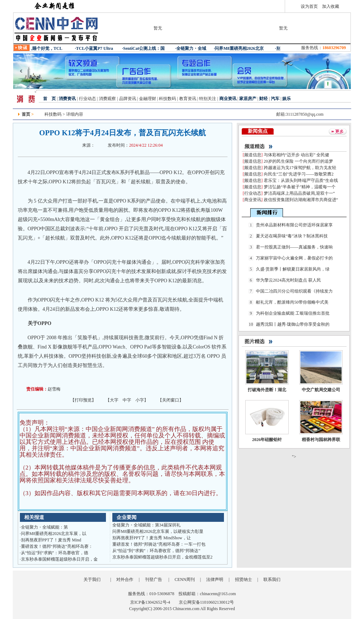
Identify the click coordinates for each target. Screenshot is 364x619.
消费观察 (107, 99)
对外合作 (125, 579)
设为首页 (309, 6)
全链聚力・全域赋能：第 (44, 527)
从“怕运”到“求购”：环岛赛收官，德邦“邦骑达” (156, 551)
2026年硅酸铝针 (267, 440)
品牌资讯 (128, 99)
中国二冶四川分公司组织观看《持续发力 (294, 291)
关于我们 (92, 579)
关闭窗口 (171, 400)
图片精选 (255, 342)
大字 (114, 400)
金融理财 (148, 99)
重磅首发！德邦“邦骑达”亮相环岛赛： (57, 546)
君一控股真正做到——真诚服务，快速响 (294, 247)
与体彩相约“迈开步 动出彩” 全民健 (297, 155)
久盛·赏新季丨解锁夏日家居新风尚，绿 (293, 269)
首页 (26, 114)
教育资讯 (188, 99)
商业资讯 (253, 200)
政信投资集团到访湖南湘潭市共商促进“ (301, 200)
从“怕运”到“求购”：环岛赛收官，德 (55, 553)
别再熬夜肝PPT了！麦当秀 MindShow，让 (152, 538)
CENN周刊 (185, 579)
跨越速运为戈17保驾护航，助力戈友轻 (300, 168)
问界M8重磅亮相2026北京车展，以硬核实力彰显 (158, 531)
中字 (127, 400)
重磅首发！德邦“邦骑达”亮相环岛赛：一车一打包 (159, 544)
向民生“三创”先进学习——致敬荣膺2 (299, 174)
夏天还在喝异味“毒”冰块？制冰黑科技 (292, 236)
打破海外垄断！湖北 (267, 390)
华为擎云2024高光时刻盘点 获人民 (288, 280)
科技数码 (167, 99)
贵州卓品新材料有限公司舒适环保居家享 (294, 225)
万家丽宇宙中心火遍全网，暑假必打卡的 (294, 258)
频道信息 (253, 155)
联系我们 (272, 579)
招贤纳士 (243, 579)
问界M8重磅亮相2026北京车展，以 (54, 534)
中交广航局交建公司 (321, 390)
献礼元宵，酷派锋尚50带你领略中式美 (292, 302)
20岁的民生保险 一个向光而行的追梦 (298, 161)
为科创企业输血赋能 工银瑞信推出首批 (293, 313)
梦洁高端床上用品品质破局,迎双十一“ (299, 193)
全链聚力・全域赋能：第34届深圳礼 (146, 525)
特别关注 (208, 99)
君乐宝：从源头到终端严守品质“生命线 (301, 180)
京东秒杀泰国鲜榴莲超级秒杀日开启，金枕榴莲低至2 (162, 557)
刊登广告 (154, 579)
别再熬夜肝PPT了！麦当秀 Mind (51, 540)
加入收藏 (331, 6)
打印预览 (83, 400)
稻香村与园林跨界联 (321, 440)
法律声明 (215, 579)
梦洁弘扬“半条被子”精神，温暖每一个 (300, 187)
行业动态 (87, 99)
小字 (140, 400)
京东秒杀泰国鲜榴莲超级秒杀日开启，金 (59, 559)
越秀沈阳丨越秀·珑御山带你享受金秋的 (293, 324)
